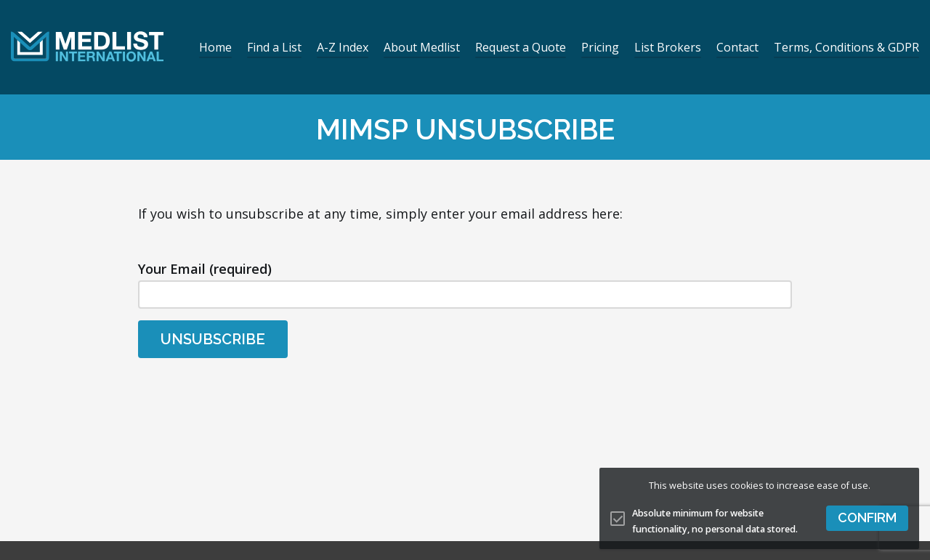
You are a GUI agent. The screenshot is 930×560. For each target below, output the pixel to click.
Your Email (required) (465, 284)
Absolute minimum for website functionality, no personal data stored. (715, 522)
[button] (867, 518)
